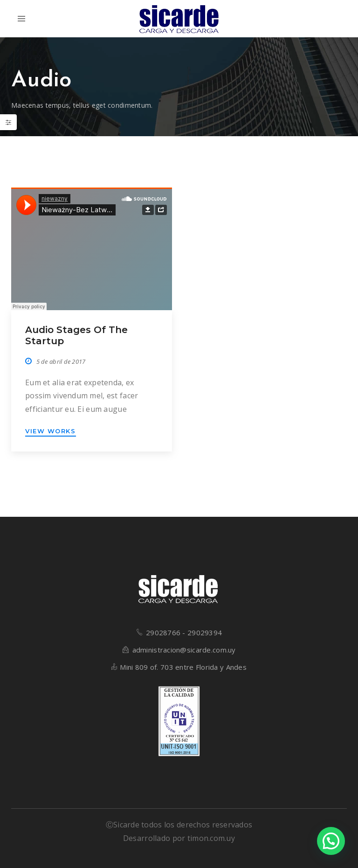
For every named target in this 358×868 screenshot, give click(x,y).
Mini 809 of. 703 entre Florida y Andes (183, 667)
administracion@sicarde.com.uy (184, 650)
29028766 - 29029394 (184, 632)
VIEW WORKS (51, 431)
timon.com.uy (211, 838)
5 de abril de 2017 (61, 361)
